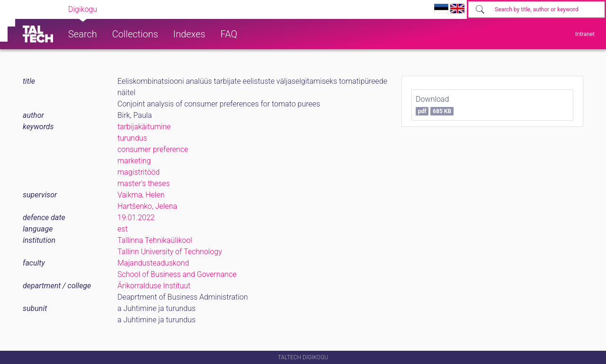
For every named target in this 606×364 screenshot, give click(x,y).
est (123, 229)
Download (435, 105)
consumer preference (153, 149)
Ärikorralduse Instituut (154, 286)
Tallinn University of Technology (170, 252)
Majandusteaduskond (153, 263)
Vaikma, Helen (141, 195)
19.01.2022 (136, 218)
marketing (134, 161)
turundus (132, 138)
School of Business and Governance (177, 274)
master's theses (144, 183)
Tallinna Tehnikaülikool (155, 240)
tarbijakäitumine (144, 127)
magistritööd (138, 172)
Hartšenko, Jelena (147, 206)
